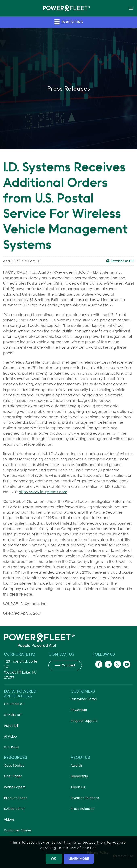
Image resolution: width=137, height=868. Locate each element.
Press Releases (82, 809)
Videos (9, 820)
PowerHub (79, 710)
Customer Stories (18, 830)
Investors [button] (68, 22)
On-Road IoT (14, 704)
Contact (68, 665)
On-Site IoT (13, 715)
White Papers (15, 787)
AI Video (10, 737)
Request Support (84, 721)
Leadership (79, 776)
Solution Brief (14, 809)
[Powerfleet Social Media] (99, 664)
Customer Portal (84, 699)
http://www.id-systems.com (43, 492)
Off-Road (12, 747)
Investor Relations (85, 798)
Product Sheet (15, 798)
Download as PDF (120, 261)
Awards (77, 765)
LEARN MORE (79, 858)
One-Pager (13, 776)
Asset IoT (11, 726)
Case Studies (14, 765)
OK (54, 859)
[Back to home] (66, 8)
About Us (78, 787)
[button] (131, 8)
